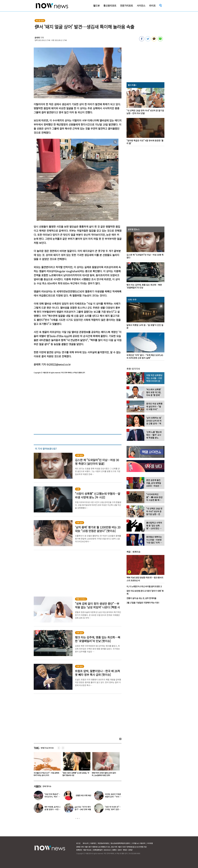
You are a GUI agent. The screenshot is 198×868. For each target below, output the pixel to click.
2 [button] (78, 818)
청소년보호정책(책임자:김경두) (120, 843)
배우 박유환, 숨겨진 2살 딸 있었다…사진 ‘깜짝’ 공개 (52, 809)
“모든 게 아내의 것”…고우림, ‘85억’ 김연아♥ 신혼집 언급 (113, 809)
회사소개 (85, 843)
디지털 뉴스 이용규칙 (139, 843)
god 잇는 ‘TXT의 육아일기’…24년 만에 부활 (83, 808)
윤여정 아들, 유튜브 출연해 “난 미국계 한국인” (46, 774)
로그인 (78, 843)
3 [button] (79, 818)
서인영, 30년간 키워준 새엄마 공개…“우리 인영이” (113, 797)
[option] (46, 765)
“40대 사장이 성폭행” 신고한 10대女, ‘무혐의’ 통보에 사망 (105, 774)
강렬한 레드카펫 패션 (83, 795)
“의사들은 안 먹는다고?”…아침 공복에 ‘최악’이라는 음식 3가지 (75, 774)
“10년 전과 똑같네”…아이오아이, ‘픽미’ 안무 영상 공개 (52, 797)
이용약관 (93, 843)
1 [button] (76, 818)
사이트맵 (150, 843)
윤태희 (37, 38)
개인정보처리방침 (103, 843)
